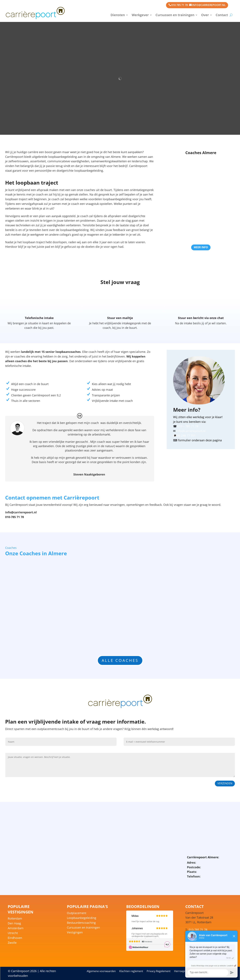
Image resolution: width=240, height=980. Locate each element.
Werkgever (140, 15)
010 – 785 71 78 (188, 426)
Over (205, 15)
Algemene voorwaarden (101, 971)
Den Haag (14, 924)
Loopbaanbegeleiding (82, 918)
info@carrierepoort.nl (209, 5)
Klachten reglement (131, 971)
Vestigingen (75, 933)
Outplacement (77, 913)
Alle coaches (120, 660)
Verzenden (225, 783)
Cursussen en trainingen (175, 15)
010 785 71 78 (180, 5)
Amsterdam (16, 929)
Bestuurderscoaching (81, 923)
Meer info (201, 247)
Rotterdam (15, 919)
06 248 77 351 (186, 436)
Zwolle (12, 943)
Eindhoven (15, 938)
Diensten (118, 15)
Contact (222, 15)
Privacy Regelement (159, 971)
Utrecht (13, 933)
